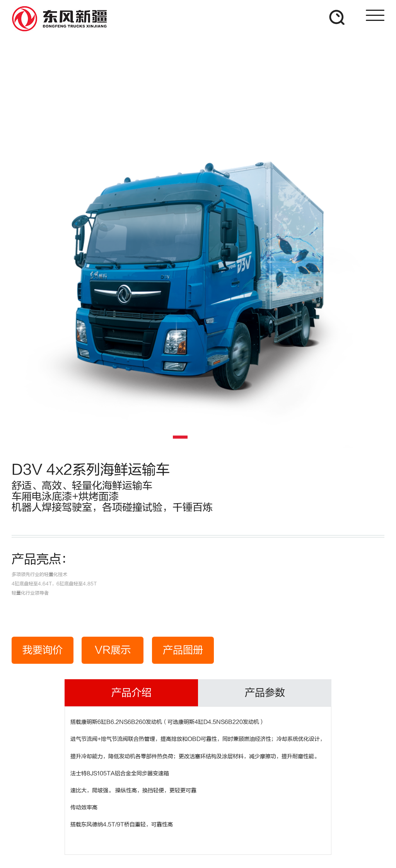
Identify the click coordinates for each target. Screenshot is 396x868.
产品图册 (183, 650)
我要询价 (43, 650)
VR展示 (113, 650)
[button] (180, 437)
